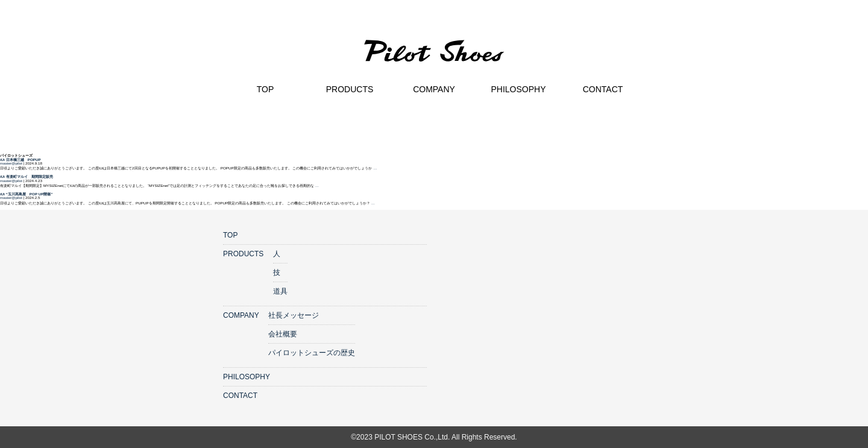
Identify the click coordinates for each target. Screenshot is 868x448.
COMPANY (241, 315)
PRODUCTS (243, 254)
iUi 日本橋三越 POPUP (20, 159)
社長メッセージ (294, 315)
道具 (280, 291)
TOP (230, 235)
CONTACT (240, 396)
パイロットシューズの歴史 (312, 353)
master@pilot (11, 163)
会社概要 (283, 334)
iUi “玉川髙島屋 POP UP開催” (26, 194)
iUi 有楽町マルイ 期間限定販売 (27, 176)
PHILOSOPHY (247, 377)
